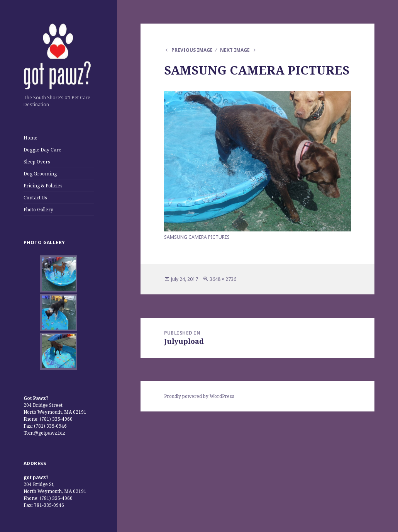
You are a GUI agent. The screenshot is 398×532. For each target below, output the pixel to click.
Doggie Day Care (42, 150)
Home (30, 138)
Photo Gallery (38, 210)
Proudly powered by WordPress (199, 396)
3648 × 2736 (223, 279)
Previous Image (192, 50)
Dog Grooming (40, 174)
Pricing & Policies (43, 186)
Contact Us (35, 198)
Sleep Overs (37, 162)
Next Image (235, 50)
